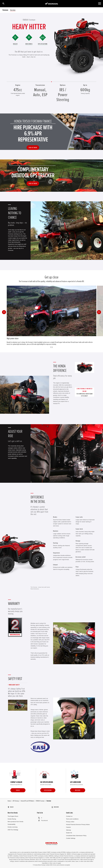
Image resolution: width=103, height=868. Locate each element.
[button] (4, 312)
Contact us (69, 815)
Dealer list (69, 832)
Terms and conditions (72, 818)
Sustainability (12, 823)
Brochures (29, 44)
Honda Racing (12, 818)
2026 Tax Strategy (13, 829)
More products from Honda (15, 821)
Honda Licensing (13, 826)
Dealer (15, 44)
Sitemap (68, 829)
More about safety (14, 685)
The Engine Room (13, 815)
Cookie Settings (71, 837)
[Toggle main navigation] (100, 3)
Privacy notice (70, 821)
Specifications (43, 44)
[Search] (3, 3)
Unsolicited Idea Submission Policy (76, 835)
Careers (68, 826)
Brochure (78, 790)
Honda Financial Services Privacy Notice (78, 824)
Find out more (33, 148)
